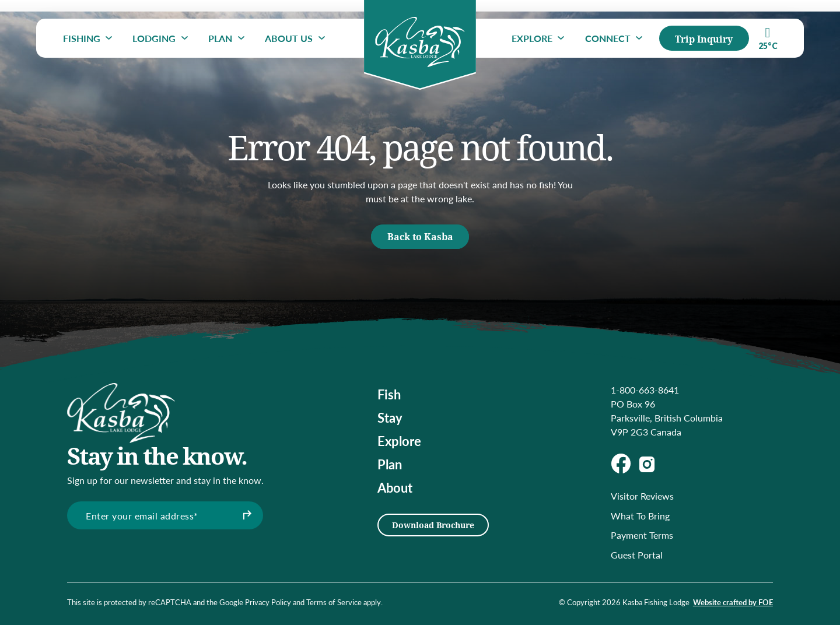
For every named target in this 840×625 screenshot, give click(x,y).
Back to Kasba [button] (420, 236)
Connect (608, 38)
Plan (220, 38)
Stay (390, 417)
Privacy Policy (268, 602)
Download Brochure (433, 525)
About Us (289, 38)
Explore (532, 38)
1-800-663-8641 (645, 390)
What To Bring (640, 516)
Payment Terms (642, 535)
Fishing (82, 38)
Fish (389, 394)
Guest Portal (637, 555)
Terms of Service (334, 602)
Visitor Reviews (642, 496)
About (395, 487)
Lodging (154, 38)
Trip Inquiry (704, 39)
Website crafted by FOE (733, 602)
